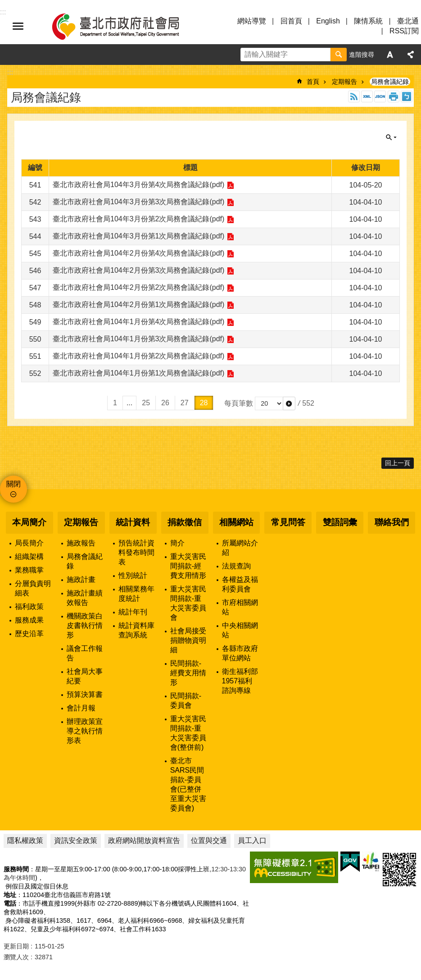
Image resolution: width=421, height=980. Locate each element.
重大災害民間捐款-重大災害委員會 (188, 603)
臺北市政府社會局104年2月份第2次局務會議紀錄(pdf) (138, 287)
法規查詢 (236, 566)
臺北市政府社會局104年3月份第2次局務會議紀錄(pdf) (138, 219)
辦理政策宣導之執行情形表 (85, 731)
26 (165, 403)
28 (204, 403)
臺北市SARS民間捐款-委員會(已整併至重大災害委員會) (188, 784)
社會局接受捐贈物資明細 (188, 640)
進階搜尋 (362, 55)
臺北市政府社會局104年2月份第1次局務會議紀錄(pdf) (138, 305)
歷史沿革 (29, 634)
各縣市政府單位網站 (240, 653)
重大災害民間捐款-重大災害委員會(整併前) (188, 733)
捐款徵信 (185, 522)
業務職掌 (29, 570)
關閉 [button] (391, 137)
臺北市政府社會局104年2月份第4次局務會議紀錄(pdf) (138, 253)
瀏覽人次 (16, 957)
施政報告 (81, 543)
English (328, 21)
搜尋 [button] (339, 55)
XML (367, 96)
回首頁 (291, 21)
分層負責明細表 (33, 588)
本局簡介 (29, 522)
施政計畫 (81, 579)
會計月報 (81, 708)
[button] (289, 403)
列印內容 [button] (394, 96)
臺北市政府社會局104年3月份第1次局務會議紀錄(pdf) (138, 236)
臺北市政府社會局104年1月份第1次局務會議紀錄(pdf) (138, 373)
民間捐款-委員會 (186, 701)
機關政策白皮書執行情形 (85, 625)
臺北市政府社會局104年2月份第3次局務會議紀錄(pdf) (138, 270)
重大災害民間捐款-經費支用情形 (188, 566)
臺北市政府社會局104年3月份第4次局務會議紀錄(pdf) (138, 185)
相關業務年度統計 (136, 594)
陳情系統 (368, 21)
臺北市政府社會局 (126, 26)
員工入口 (252, 840)
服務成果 (29, 620)
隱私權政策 (25, 840)
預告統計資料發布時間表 (136, 552)
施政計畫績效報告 (85, 598)
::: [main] (10, 72)
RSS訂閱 (404, 31)
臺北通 (408, 21)
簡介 (177, 543)
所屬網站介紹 (240, 548)
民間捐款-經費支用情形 (188, 673)
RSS (354, 96)
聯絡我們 (392, 522)
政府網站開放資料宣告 (144, 840)
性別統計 (133, 575)
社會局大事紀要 (85, 676)
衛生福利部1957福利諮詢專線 (240, 681)
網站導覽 (252, 21)
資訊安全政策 (76, 840)
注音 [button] (407, 96)
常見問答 (288, 522)
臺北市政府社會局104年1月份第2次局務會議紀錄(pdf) (138, 356)
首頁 (313, 82)
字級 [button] (390, 55)
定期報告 (344, 82)
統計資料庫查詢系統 (136, 630)
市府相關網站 (240, 607)
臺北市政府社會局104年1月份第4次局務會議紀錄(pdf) (138, 322)
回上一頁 (398, 463)
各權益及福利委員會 (240, 584)
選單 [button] (18, 26)
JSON (380, 96)
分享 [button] (411, 55)
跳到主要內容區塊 (5, 5)
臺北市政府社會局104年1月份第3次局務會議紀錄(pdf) (138, 339)
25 (146, 403)
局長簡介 (29, 543)
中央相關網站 (240, 630)
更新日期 (16, 946)
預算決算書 (85, 694)
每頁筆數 (239, 403)
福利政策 (29, 607)
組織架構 (29, 556)
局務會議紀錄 (390, 82)
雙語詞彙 (340, 522)
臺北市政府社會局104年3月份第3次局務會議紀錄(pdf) (138, 202)
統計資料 (133, 522)
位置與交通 (209, 840)
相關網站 (236, 522)
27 (185, 403)
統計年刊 (133, 612)
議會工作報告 (85, 653)
